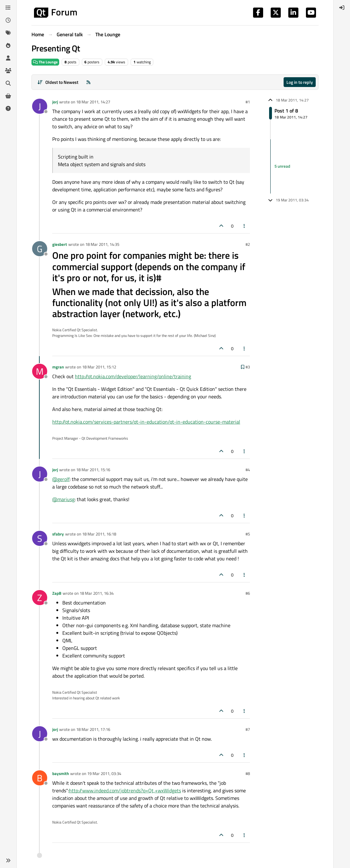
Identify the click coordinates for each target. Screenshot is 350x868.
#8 (248, 773)
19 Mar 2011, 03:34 (104, 773)
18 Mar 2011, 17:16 (93, 729)
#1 (248, 102)
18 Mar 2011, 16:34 (97, 593)
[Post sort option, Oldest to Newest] (58, 82)
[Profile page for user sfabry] (40, 538)
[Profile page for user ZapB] (40, 598)
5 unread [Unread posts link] (282, 166)
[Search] (8, 83)
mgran (58, 367)
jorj (55, 102)
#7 (248, 729)
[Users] (8, 58)
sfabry (58, 534)
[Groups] (8, 71)
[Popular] (8, 45)
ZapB (57, 593)
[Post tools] (245, 226)
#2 (248, 244)
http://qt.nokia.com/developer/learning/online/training (133, 376)
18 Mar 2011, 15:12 (99, 367)
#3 (248, 367)
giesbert (60, 244)
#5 (248, 534)
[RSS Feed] (88, 82)
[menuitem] (342, 8)
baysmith (61, 773)
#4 (248, 470)
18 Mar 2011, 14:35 (102, 244)
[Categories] (8, 8)
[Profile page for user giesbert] (40, 249)
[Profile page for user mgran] (40, 371)
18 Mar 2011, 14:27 (93, 102)
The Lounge (45, 62)
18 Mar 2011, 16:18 (99, 534)
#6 (248, 593)
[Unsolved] (8, 108)
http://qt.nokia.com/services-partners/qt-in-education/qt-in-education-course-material (146, 422)
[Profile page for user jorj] (40, 106)
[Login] (342, 8)
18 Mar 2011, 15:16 (93, 470)
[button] (8, 860)
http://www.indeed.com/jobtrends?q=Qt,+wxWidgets (125, 790)
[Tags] (8, 33)
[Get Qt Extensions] (8, 96)
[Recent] (8, 20)
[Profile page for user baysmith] (40, 778)
